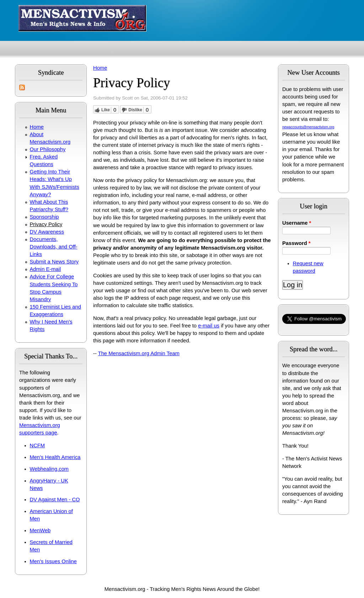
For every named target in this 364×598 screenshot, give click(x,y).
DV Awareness (47, 232)
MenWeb (40, 530)
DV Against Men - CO (55, 500)
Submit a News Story (54, 262)
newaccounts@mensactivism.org (308, 127)
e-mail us (209, 326)
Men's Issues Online (53, 561)
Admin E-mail (45, 269)
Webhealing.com (49, 469)
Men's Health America (55, 457)
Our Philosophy (48, 149)
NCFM (38, 445)
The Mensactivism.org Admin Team (139, 353)
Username (297, 223)
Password (296, 243)
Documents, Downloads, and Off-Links (54, 247)
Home (37, 127)
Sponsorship (44, 217)
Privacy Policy (46, 224)
